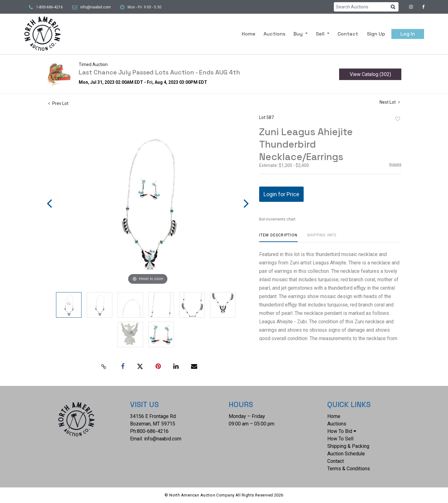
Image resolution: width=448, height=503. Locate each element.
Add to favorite (398, 119)
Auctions (274, 34)
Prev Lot (58, 103)
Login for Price (281, 194)
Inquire (395, 164)
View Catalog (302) (370, 74)
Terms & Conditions (349, 469)
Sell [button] (321, 34)
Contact (348, 34)
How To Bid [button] (342, 431)
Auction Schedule (346, 454)
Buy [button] (299, 34)
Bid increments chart (277, 219)
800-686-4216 (153, 431)
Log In (408, 34)
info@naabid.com (96, 7)
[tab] (278, 237)
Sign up (376, 34)
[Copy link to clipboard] (104, 367)
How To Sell (340, 439)
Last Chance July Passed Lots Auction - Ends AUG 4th (159, 72)
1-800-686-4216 (49, 7)
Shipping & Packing (348, 446)
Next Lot (390, 102)
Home (249, 34)
